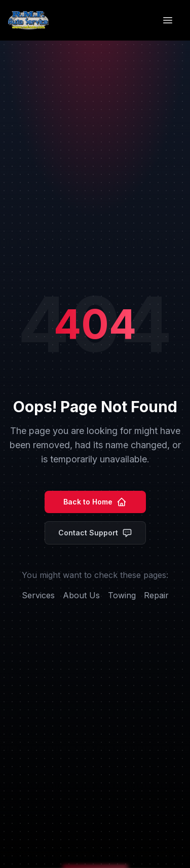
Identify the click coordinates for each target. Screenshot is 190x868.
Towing (122, 595)
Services (38, 595)
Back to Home (95, 502)
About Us (81, 595)
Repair (156, 595)
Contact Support (95, 533)
